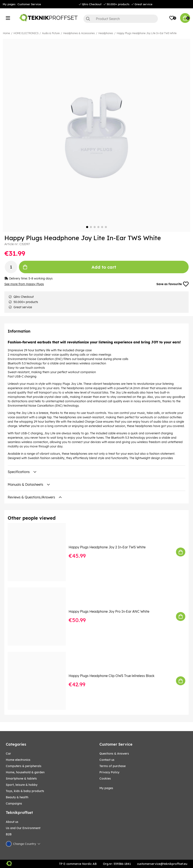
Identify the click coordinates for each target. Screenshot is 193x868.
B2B (9, 834)
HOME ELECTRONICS (26, 33)
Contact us (107, 760)
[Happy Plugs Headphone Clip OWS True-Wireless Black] (40, 681)
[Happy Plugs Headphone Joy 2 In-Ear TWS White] (40, 552)
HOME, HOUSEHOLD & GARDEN (25, 772)
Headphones (106, 33)
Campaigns (14, 804)
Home (6, 33)
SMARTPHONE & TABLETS (21, 779)
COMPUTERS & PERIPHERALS (24, 766)
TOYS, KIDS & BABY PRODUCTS (25, 791)
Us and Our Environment (23, 828)
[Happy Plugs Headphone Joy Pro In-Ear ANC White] (40, 617)
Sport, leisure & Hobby (22, 785)
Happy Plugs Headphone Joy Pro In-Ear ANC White (109, 612)
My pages (9, 4)
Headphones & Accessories (79, 33)
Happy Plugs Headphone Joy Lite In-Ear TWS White (147, 33)
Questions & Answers (114, 754)
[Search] (121, 19)
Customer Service (29, 4)
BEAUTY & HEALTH (17, 797)
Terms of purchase (113, 766)
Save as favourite (172, 284)
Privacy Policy (109, 772)
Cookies (105, 779)
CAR (8, 754)
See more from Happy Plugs (24, 284)
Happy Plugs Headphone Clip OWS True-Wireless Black (112, 676)
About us (12, 822)
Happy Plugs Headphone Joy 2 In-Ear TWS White (107, 547)
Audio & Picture (51, 33)
